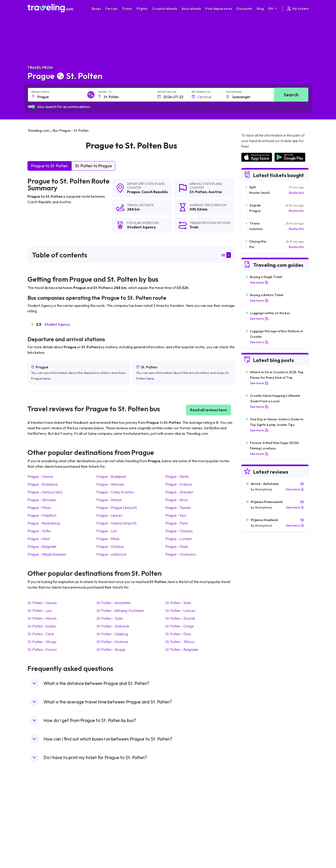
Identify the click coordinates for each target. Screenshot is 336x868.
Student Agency (57, 324)
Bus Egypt (107, 834)
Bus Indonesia (110, 853)
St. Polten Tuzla (109, 618)
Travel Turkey (40, 829)
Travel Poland (40, 839)
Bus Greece (108, 825)
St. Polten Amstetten (114, 603)
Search (291, 95)
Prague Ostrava (110, 546)
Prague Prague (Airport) (117, 508)
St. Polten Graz (178, 634)
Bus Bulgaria (109, 810)
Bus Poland (108, 839)
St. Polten (198, 192)
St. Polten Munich (42, 618)
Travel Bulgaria (41, 815)
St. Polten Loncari (180, 611)
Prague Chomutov (181, 554)
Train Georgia (180, 820)
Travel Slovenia (41, 844)
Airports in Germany (255, 834)
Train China (179, 815)
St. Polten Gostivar (112, 642)
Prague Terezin (178, 508)
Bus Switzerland (112, 844)
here (47, 378)
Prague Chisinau (179, 531)
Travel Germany (41, 825)
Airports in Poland (254, 844)
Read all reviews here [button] (209, 410)
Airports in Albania (254, 839)
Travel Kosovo (40, 853)
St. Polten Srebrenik (113, 626)
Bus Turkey (108, 849)
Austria (215, 192)
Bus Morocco (110, 805)
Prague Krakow (179, 484)
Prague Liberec (110, 515)
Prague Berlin (177, 476)
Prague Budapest (111, 476)
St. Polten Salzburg (112, 634)
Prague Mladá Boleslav (47, 554)
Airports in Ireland (254, 815)
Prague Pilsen (39, 508)
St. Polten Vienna (42, 603)
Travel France (40, 834)
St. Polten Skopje (111, 649)
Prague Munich (109, 500)
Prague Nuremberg (44, 523)
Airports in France (254, 810)
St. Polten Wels (178, 603)
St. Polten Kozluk (42, 626)
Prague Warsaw (110, 484)
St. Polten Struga (42, 642)
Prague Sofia (39, 531)
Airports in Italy (252, 829)
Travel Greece (40, 820)
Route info (296, 193)
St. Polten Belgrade (182, 649)
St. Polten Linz (40, 611)
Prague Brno (176, 500)
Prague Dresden (179, 492)
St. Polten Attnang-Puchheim (120, 611)
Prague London (179, 539)
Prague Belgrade (42, 546)
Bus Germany (110, 815)
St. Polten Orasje (180, 626)
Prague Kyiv (176, 515)
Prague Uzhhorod (111, 554)
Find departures (219, 9)
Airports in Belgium (254, 849)
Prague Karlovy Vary (45, 492)
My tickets (297, 9)
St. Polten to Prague (93, 166)
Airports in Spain (253, 805)
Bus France (108, 829)
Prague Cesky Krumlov (115, 492)
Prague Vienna (40, 476)
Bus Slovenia (109, 820)
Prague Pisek (177, 546)
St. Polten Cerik (41, 634)
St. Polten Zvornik (180, 618)
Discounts (244, 9)
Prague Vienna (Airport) (116, 523)
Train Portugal (181, 805)
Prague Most (39, 539)
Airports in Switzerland (257, 825)
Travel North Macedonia (47, 810)
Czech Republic (155, 192)
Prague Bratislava (43, 484)
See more (259, 282)
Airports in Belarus (254, 820)
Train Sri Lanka (181, 810)
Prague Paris (176, 523)
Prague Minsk (108, 539)
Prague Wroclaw (42, 500)
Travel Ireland (40, 849)
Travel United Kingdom (46, 805)
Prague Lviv (107, 531)
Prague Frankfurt (42, 515)
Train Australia (181, 825)
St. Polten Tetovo (180, 642)
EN (273, 9)
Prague (133, 192)
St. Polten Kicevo (42, 649)
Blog (260, 9)
